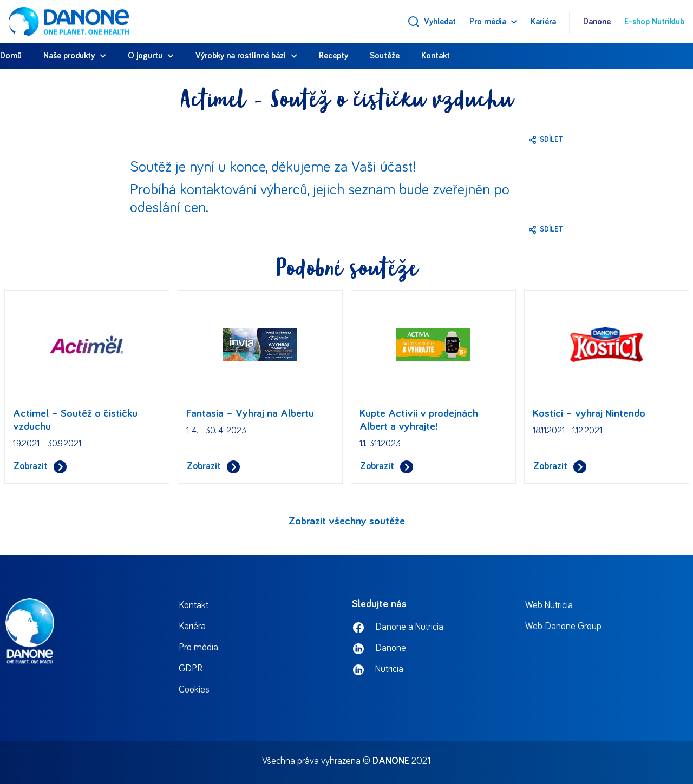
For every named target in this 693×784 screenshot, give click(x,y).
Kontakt (436, 56)
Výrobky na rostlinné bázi (241, 56)
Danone (597, 22)
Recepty (334, 56)
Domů (11, 56)
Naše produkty (69, 56)
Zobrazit (40, 467)
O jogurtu (145, 56)
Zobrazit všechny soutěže (347, 521)
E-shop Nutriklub (654, 22)
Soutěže (385, 56)
